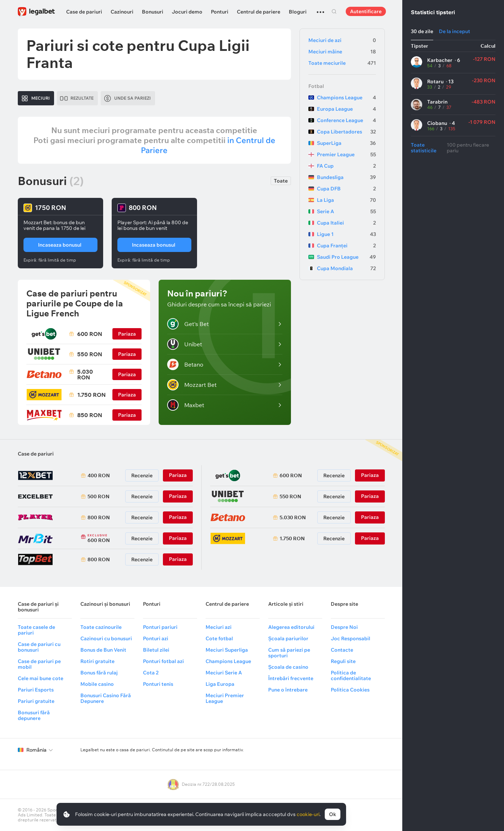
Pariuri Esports (36, 690)
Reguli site (343, 661)
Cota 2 (151, 673)
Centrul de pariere (259, 12)
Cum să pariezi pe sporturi (289, 653)
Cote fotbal (219, 638)
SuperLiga (346, 143)
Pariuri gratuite (36, 701)
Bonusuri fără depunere (34, 715)
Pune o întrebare (288, 690)
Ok (333, 814)
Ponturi (220, 12)
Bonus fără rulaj (99, 673)
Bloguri (298, 12)
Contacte (342, 650)
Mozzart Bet (192, 385)
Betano (185, 364)
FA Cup (346, 166)
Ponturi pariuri (160, 627)
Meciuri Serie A (224, 673)
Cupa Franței (346, 246)
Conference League (346, 120)
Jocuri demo (187, 12)
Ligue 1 (346, 234)
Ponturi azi (156, 638)
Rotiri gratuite (97, 661)
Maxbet (186, 405)
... (320, 9)
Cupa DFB (346, 189)
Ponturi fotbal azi (163, 661)
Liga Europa (220, 684)
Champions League (346, 98)
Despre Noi (344, 627)
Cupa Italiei (346, 223)
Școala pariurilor (288, 638)
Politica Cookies (350, 690)
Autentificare (366, 11)
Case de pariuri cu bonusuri (39, 647)
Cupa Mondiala (346, 268)
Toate (281, 181)
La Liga (346, 200)
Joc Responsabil (351, 638)
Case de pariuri (84, 12)
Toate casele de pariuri (36, 630)
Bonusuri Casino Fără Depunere (106, 698)
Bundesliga (346, 177)
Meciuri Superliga (227, 650)
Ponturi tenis (158, 684)
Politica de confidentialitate (351, 675)
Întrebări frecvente (291, 678)
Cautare (334, 11)
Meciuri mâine (342, 52)
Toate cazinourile (101, 627)
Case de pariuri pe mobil (39, 664)
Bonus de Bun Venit (103, 650)
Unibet (185, 344)
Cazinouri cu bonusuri (106, 638)
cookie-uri (308, 814)
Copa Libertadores (346, 132)
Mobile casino (97, 684)
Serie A (346, 211)
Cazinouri (122, 12)
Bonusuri (153, 12)
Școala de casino (288, 667)
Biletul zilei (156, 650)
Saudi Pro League (346, 257)
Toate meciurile (342, 63)
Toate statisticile (424, 148)
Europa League (346, 109)
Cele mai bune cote (41, 678)
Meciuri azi (219, 627)
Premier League (346, 154)
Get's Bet (188, 324)
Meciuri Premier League (225, 698)
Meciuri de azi (342, 40)
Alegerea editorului (291, 627)
